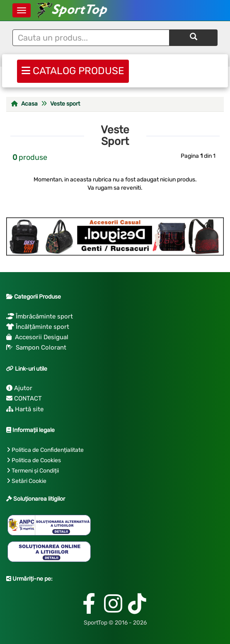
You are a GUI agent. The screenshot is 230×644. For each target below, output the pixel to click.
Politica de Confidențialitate (48, 450)
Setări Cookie (29, 481)
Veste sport (65, 104)
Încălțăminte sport (38, 327)
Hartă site (25, 409)
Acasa (24, 104)
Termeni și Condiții (35, 471)
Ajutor (19, 388)
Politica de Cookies (36, 460)
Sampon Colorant (36, 347)
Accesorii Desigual (37, 337)
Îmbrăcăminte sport (40, 316)
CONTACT (24, 398)
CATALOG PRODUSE (73, 70)
